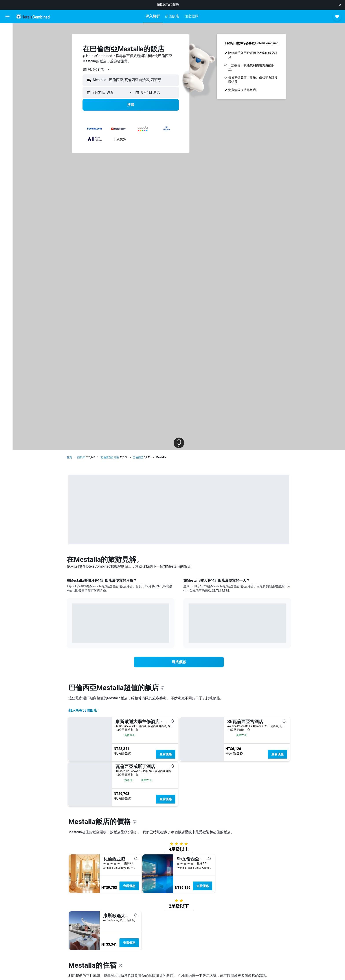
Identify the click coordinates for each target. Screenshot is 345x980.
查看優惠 (167, 754)
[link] (180, 662)
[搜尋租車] (7, 48)
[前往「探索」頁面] (7, 67)
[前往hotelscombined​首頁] (33, 16)
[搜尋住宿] (7, 39)
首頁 (71, 457)
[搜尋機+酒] (7, 58)
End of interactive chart (73, 636)
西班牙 (83, 457)
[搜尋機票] (7, 30)
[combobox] (98, 70)
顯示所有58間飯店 (84, 710)
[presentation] (164, 688)
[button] (340, 5)
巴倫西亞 (139, 457)
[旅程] (7, 80)
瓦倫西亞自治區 (111, 457)
